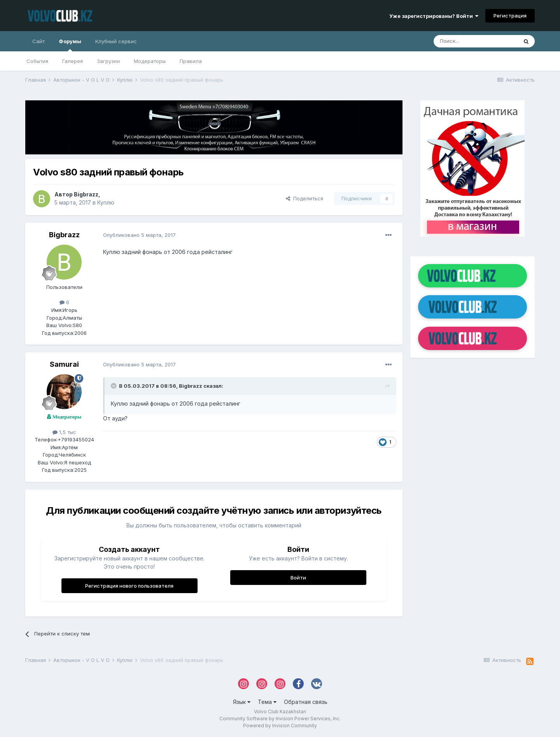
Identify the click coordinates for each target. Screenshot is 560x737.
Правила (191, 61)
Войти (298, 578)
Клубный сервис (116, 41)
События (37, 61)
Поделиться (304, 198)
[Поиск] (476, 41)
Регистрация (510, 16)
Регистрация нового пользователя (129, 586)
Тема (267, 702)
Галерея (73, 61)
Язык (242, 702)
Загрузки (108, 61)
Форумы (70, 45)
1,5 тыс (64, 432)
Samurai (64, 364)
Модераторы (150, 61)
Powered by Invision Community (280, 726)
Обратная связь (306, 702)
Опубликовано (139, 235)
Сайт (38, 41)
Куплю (106, 202)
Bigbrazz (86, 194)
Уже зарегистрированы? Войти (434, 16)
